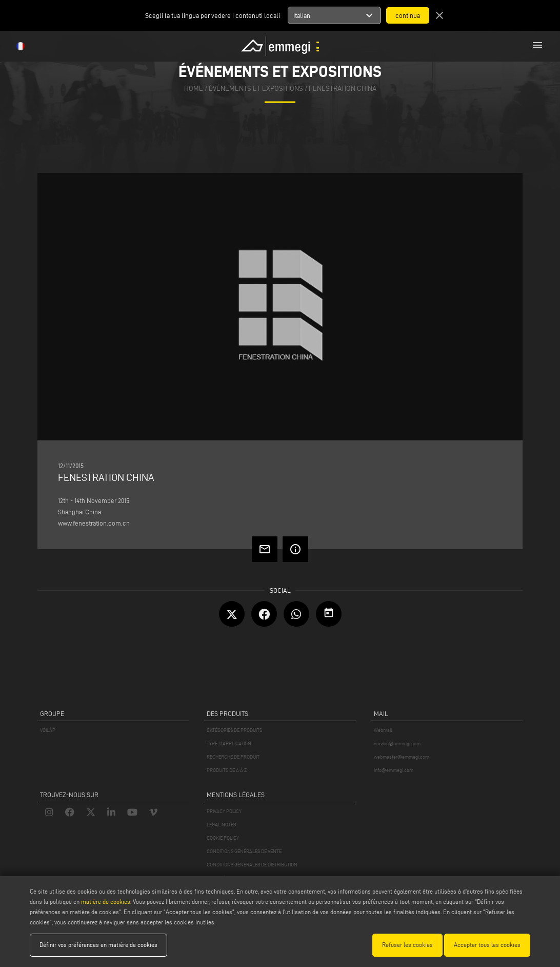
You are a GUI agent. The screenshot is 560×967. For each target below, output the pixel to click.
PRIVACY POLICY (224, 811)
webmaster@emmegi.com (402, 757)
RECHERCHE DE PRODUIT (233, 757)
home (194, 89)
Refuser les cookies (407, 945)
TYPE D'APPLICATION (229, 743)
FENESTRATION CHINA (343, 89)
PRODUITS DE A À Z (227, 770)
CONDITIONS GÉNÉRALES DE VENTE (244, 851)
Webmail (383, 730)
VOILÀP (48, 730)
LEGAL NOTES (221, 825)
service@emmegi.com (397, 743)
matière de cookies (106, 902)
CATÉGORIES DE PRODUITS (234, 730)
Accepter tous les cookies (487, 945)
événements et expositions (256, 89)
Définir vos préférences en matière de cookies (98, 945)
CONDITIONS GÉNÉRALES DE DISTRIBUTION (252, 865)
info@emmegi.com (394, 770)
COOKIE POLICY (223, 838)
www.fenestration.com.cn (94, 523)
